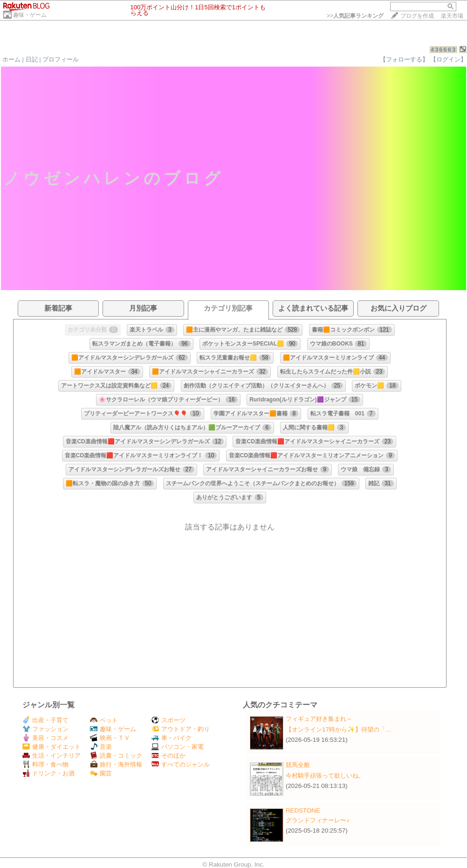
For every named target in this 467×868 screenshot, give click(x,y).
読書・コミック (116, 756)
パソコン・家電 (178, 747)
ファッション (45, 729)
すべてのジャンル (181, 764)
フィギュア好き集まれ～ (319, 719)
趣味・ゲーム (30, 15)
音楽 (101, 747)
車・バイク (172, 738)
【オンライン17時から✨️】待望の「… (339, 729)
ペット (104, 720)
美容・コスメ (45, 738)
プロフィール (61, 59)
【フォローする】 (404, 59)
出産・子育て (45, 720)
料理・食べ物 (45, 764)
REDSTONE (303, 810)
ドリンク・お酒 (48, 773)
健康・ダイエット (52, 747)
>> (355, 16)
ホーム (11, 59)
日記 (32, 59)
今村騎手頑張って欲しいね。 (325, 776)
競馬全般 (298, 765)
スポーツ (168, 720)
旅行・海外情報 (116, 764)
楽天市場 (452, 16)
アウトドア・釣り (181, 729)
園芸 (101, 773)
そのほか (168, 756)
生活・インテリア (52, 756)
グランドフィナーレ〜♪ (318, 820)
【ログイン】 (448, 59)
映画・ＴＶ (110, 738)
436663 (443, 50)
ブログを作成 (417, 16)
